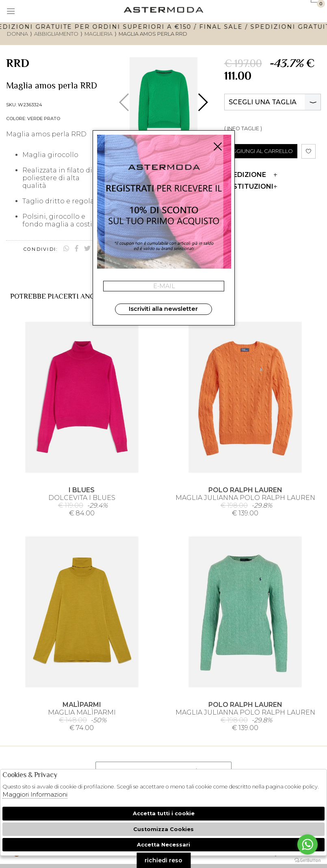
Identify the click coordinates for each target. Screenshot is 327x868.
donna (17, 34)
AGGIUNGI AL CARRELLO (261, 151)
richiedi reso (163, 860)
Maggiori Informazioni (35, 794)
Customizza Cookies (163, 829)
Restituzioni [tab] (251, 186)
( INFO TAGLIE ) (243, 128)
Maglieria (99, 34)
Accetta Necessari (163, 845)
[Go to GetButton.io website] (308, 860)
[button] (202, 102)
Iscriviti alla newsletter (163, 309)
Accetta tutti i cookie (164, 813)
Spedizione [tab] (251, 175)
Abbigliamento (56, 34)
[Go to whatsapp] (308, 844)
